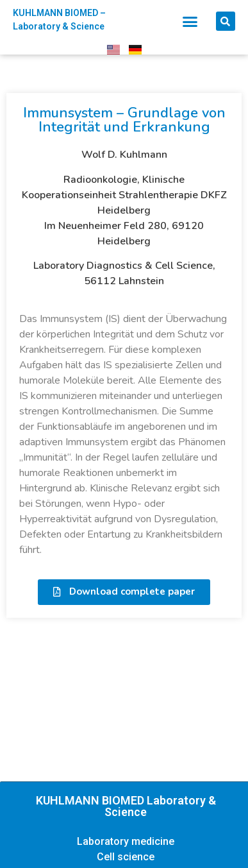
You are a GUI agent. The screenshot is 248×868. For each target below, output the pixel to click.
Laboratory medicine (126, 841)
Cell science (126, 857)
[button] (190, 21)
